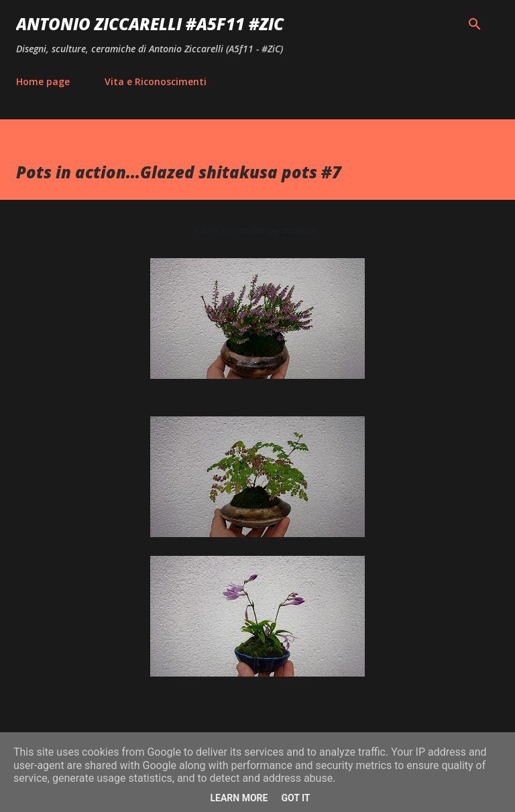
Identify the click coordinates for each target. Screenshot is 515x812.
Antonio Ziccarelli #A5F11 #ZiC (150, 24)
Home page (43, 81)
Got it (295, 798)
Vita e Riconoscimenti (156, 81)
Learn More (239, 798)
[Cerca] (475, 24)
